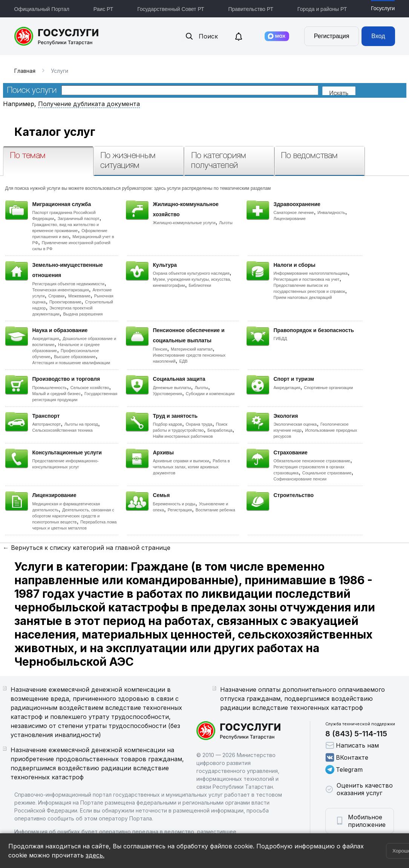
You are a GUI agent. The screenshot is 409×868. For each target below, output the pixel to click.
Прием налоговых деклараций (303, 297)
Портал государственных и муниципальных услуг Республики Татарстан (57, 36)
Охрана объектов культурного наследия (191, 273)
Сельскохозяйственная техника (63, 430)
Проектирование (65, 302)
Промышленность (50, 388)
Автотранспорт (47, 424)
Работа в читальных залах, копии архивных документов (191, 467)
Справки (56, 296)
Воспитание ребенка (215, 510)
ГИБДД (280, 339)
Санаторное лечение (294, 212)
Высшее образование (75, 357)
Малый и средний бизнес (57, 394)
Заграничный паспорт (79, 219)
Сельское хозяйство (90, 388)
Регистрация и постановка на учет (307, 279)
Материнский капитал (192, 349)
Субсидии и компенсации (210, 394)
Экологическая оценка (295, 424)
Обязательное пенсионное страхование (312, 461)
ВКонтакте (347, 757)
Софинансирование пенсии (300, 479)
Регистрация (332, 36)
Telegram (344, 770)
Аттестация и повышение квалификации (71, 363)
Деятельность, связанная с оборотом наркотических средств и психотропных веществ (74, 516)
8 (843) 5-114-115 (356, 734)
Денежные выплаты (172, 388)
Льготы (226, 223)
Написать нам (352, 745)
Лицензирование (290, 219)
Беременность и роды (174, 504)
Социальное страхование (327, 473)
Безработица (220, 430)
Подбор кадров (168, 424)
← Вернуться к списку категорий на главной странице (87, 548)
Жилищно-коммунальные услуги (184, 223)
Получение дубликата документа (89, 104)
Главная (25, 71)
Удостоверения (168, 394)
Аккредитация (46, 339)
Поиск (201, 36)
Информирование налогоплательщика (311, 273)
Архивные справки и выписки (181, 461)
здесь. (95, 855)
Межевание (79, 296)
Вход (378, 36)
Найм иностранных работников (183, 436)
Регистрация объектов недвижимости (69, 284)
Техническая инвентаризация (61, 290)
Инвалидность (331, 212)
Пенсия (160, 349)
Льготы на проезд (81, 424)
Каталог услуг (55, 132)
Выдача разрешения (83, 314)
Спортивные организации (328, 388)
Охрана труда (199, 424)
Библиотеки (200, 285)
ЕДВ (183, 361)
